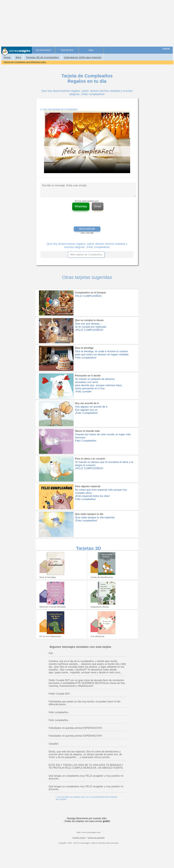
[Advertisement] (103, 24)
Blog (18, 57)
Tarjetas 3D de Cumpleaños (42, 57)
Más (91, 50)
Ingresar (166, 48)
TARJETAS (67, 50)
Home (7, 57)
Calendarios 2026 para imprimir (83, 57)
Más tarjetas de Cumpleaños (86, 255)
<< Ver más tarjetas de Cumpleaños (59, 109)
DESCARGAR (87, 229)
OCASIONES (43, 50)
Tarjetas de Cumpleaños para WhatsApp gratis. (25, 62)
